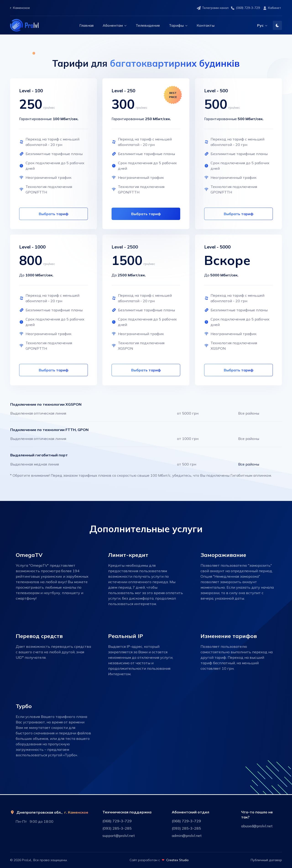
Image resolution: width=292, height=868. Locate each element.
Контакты (206, 25)
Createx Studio (177, 860)
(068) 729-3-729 (245, 8)
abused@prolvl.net (257, 826)
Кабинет (272, 8)
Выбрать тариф (146, 214)
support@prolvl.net (119, 836)
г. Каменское (76, 812)
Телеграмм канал (212, 8)
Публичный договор (266, 860)
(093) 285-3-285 (117, 828)
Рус (260, 25)
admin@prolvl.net (187, 836)
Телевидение (148, 25)
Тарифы (176, 25)
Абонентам (113, 25)
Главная (86, 25)
